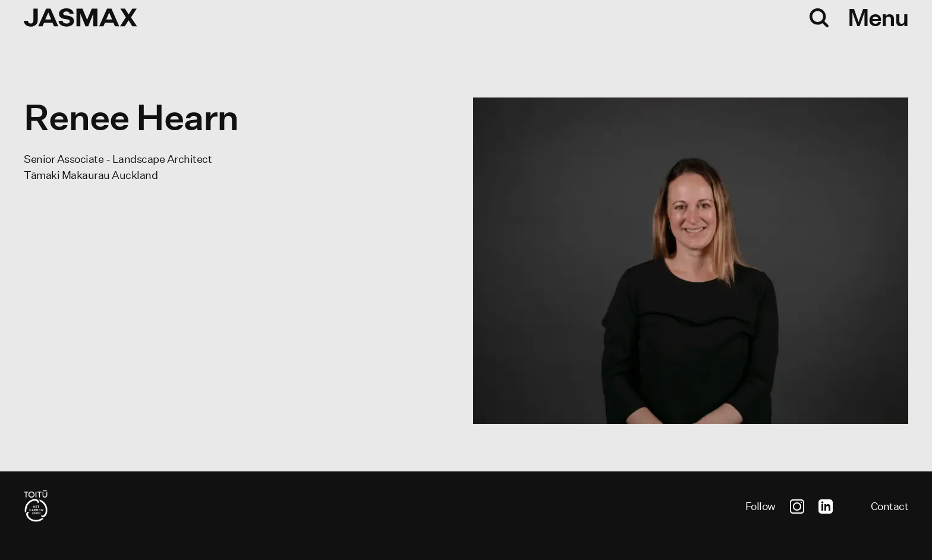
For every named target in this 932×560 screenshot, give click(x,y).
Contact (890, 506)
